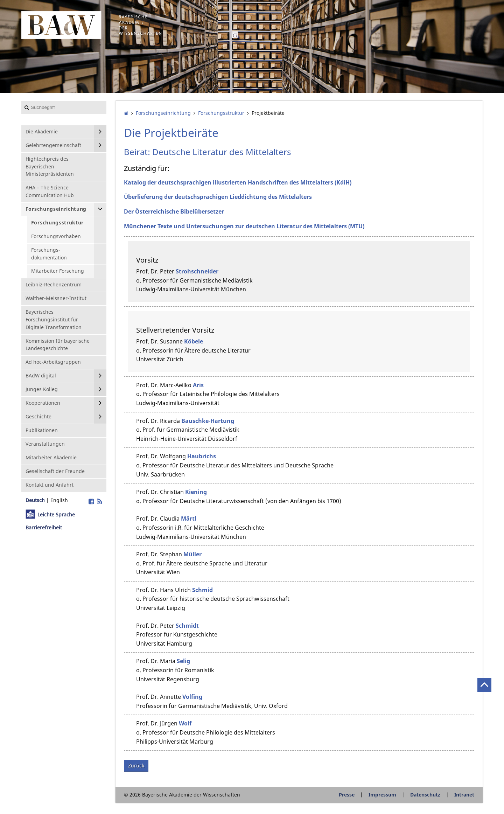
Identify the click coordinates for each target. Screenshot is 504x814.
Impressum (382, 795)
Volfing (192, 697)
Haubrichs (202, 456)
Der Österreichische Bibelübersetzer (174, 211)
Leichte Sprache (56, 514)
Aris (198, 385)
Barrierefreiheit (44, 527)
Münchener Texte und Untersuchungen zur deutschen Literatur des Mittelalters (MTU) (244, 226)
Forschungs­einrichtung (163, 113)
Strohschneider (197, 271)
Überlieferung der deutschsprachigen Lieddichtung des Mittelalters (218, 197)
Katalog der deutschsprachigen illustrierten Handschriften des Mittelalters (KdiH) (238, 182)
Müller (192, 554)
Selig (183, 661)
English (59, 500)
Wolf (185, 723)
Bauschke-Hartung (208, 421)
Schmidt (187, 626)
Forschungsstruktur (221, 113)
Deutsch (35, 500)
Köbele (194, 341)
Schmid (202, 590)
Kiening (196, 492)
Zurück (136, 766)
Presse (347, 795)
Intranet (464, 795)
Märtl (189, 519)
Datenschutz (425, 795)
